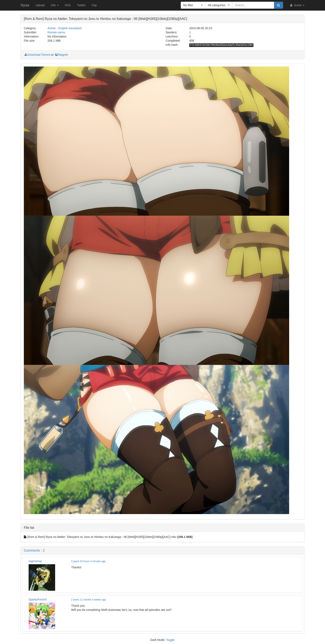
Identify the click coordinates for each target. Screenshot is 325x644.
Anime (52, 28)
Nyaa (25, 5)
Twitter (81, 5)
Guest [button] (297, 5)
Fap (94, 5)
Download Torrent (37, 55)
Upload (40, 5)
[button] (193, 5)
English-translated (70, 28)
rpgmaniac (35, 561)
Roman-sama (56, 32)
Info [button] (55, 5)
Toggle (170, 640)
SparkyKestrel (38, 599)
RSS (68, 5)
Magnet (61, 55)
